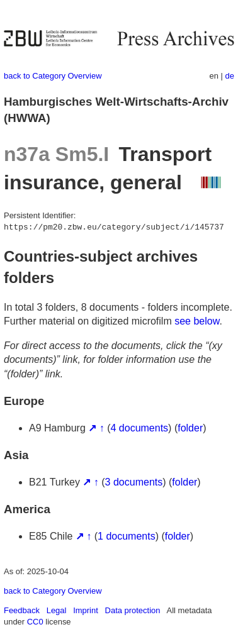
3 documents (134, 482)
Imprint (86, 610)
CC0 (35, 622)
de (230, 76)
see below (197, 321)
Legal (57, 610)
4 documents (140, 428)
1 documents (127, 536)
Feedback (22, 610)
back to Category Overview (53, 76)
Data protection (133, 610)
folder (190, 428)
